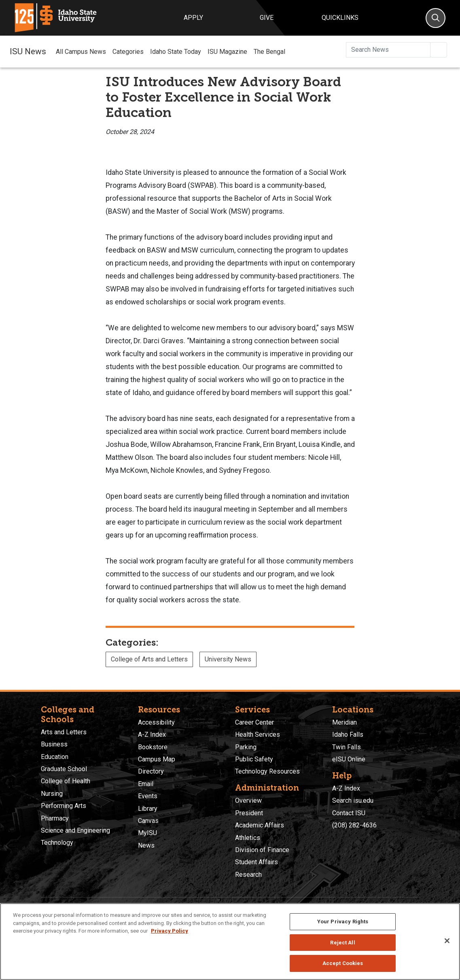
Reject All (342, 943)
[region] (230, 942)
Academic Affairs (260, 825)
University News (228, 659)
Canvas (148, 821)
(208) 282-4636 (354, 825)
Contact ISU (349, 813)
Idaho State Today (176, 52)
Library (148, 809)
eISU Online (349, 759)
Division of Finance (262, 850)
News (146, 845)
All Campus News (81, 52)
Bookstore (153, 747)
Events (148, 796)
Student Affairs (256, 862)
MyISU (147, 833)
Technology (57, 843)
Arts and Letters (64, 732)
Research (248, 875)
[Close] (447, 941)
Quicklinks (340, 18)
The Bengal (269, 52)
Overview (248, 800)
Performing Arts (64, 806)
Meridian (344, 722)
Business (54, 744)
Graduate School (64, 769)
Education (55, 757)
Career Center (254, 722)
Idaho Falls (348, 734)
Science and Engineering (75, 830)
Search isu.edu (353, 800)
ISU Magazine (227, 52)
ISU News (28, 51)
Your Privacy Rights (343, 922)
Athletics (248, 838)
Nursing (52, 794)
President (249, 813)
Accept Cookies (343, 963)
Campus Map (157, 759)
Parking (246, 747)
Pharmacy (55, 818)
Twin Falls (347, 747)
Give (267, 18)
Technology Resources (267, 771)
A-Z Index (152, 734)
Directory (151, 771)
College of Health (66, 781)
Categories (128, 52)
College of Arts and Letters (149, 659)
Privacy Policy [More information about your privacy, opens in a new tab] (170, 931)
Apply (193, 18)
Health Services (258, 734)
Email (146, 784)
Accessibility (156, 722)
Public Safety (254, 759)
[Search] (436, 18)
